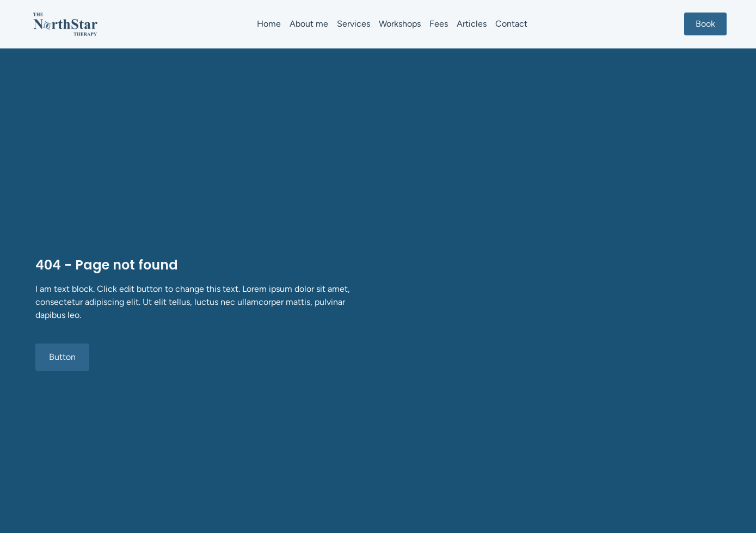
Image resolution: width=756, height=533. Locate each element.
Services (354, 24)
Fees (439, 24)
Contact (511, 24)
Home (269, 24)
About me (309, 24)
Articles (472, 24)
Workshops (400, 24)
